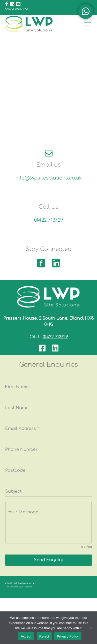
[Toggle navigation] (88, 24)
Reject (44, 636)
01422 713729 (22, 9)
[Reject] (91, 628)
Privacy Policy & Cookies (20, 587)
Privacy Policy (68, 636)
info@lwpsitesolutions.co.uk (48, 178)
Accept (26, 636)
